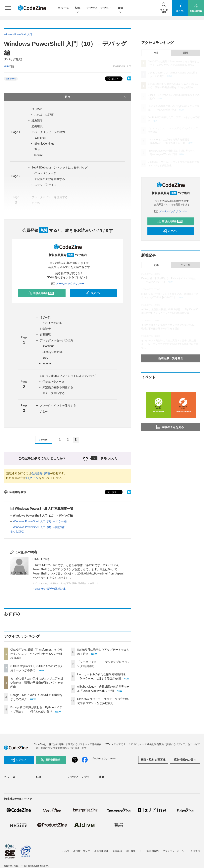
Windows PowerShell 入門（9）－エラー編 (40, 521)
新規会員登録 (41, 293)
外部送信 (195, 851)
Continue (40, 138)
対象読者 (37, 120)
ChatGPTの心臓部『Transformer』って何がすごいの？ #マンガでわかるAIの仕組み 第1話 (36, 654)
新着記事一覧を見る (171, 358)
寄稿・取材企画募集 (153, 760)
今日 (156, 53)
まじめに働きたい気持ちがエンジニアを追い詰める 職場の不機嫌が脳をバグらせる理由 (37, 683)
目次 (96, 97)
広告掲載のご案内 (185, 760)
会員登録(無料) (41, 473)
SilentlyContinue (44, 144)
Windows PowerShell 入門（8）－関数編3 (39, 527)
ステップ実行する (54, 393)
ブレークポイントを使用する (58, 405)
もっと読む (17, 531)
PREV (43, 440)
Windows (11, 79)
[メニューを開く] (8, 8)
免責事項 (117, 851)
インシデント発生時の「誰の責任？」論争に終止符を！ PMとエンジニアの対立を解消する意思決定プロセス (170, 344)
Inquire (39, 155)
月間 (185, 53)
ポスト (112, 79)
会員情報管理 (101, 851)
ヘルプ (66, 851)
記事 (78, 8)
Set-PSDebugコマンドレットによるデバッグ (60, 167)
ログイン (93, 293)
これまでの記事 (44, 115)
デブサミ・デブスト (99, 8)
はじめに (37, 109)
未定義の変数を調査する (58, 387)
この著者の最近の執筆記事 (49, 589)
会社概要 (131, 851)
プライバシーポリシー (175, 851)
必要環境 (37, 126)
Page (16, 132)
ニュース (63, 8)
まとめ (44, 411)
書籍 (120, 8)
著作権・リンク (82, 851)
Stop (37, 149)
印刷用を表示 (15, 492)
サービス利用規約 (149, 851)
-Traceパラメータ (45, 173)
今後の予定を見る (170, 427)
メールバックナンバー (68, 284)
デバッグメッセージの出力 (48, 132)
